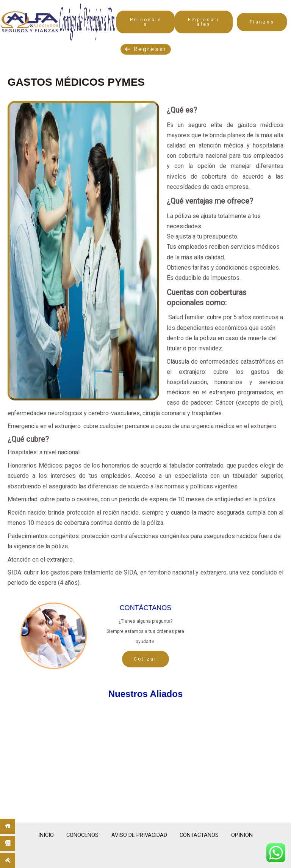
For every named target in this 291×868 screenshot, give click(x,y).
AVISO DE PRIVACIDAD (139, 835)
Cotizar (145, 659)
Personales (146, 22)
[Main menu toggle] (273, 7)
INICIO (40, 835)
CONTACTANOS (203, 835)
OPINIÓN (249, 835)
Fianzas (262, 22)
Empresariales (204, 22)
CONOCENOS (79, 835)
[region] (145, 757)
